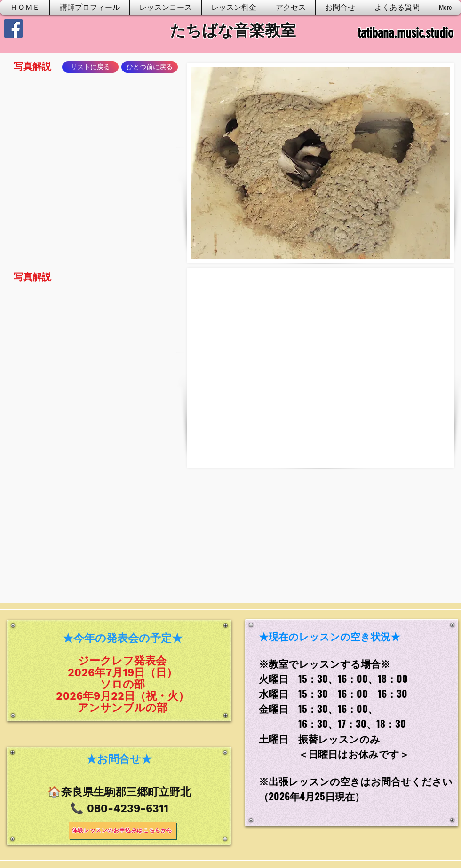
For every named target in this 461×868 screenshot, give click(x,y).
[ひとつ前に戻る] (150, 67)
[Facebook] (13, 28)
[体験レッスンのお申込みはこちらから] (122, 830)
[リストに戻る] (90, 67)
